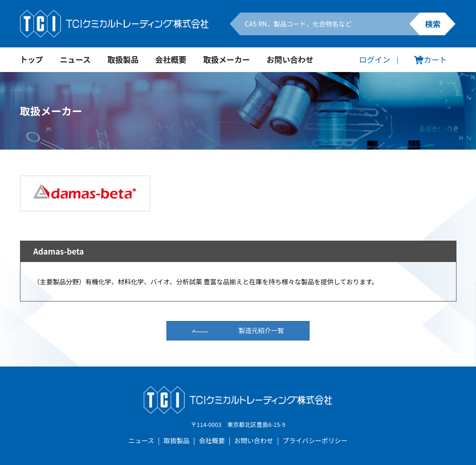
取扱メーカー (227, 59)
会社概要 (171, 59)
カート (430, 59)
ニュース (75, 59)
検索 (433, 24)
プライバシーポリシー (315, 440)
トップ (32, 59)
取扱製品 (123, 59)
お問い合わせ (290, 59)
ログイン (374, 59)
